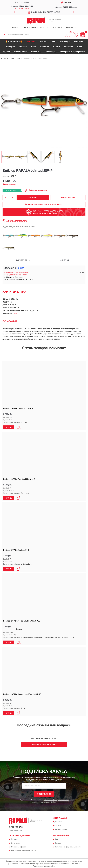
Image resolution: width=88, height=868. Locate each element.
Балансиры (65, 42)
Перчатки (45, 47)
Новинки (57, 28)
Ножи (80, 47)
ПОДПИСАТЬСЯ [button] (44, 793)
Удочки (6, 52)
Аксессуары (51, 52)
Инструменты (21, 52)
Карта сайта (15, 842)
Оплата (58, 825)
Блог (56, 839)
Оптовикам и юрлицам (36, 28)
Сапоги (56, 47)
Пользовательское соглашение (23, 850)
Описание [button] (65, 260)
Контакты (71, 28)
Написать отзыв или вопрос (44, 744)
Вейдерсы (10, 47)
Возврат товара (61, 829)
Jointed (15, 314)
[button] (22, 8)
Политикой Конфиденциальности (57, 799)
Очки (53, 42)
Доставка (58, 821)
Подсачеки (36, 52)
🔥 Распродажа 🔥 (14, 42)
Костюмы (68, 47)
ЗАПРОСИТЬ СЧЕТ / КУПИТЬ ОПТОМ (44, 204)
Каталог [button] (16, 28)
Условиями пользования (42, 801)
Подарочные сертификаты (73, 52)
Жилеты (23, 47)
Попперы (78, 42)
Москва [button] (20, 268)
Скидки (58, 842)
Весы (33, 47)
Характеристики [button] (23, 260)
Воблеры (31, 42)
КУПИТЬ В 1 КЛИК (68, 198)
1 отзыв (19, 629)
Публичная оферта (18, 846)
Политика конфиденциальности (68, 846)
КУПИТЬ (9, 427)
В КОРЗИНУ (33, 198)
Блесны (43, 42)
